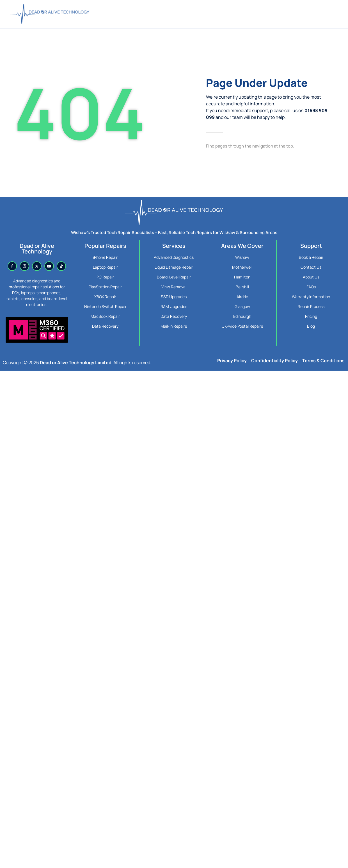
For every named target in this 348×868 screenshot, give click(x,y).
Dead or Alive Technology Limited (76, 362)
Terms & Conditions (323, 361)
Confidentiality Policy (274, 361)
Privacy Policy (232, 361)
